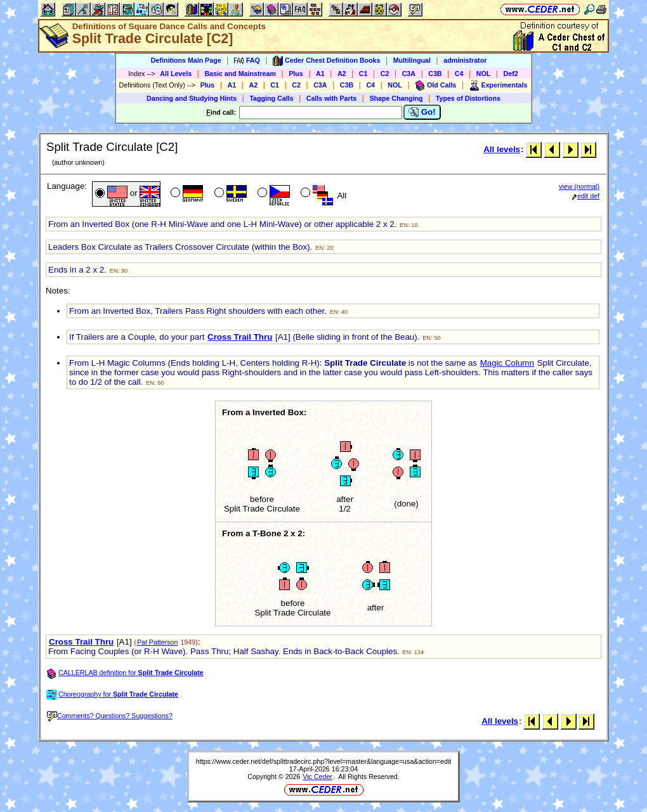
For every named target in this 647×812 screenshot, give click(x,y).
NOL (484, 74)
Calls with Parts (331, 98)
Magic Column (507, 363)
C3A (409, 74)
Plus (296, 74)
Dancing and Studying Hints (192, 98)
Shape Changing (396, 98)
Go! (422, 112)
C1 (363, 74)
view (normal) (579, 186)
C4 (459, 74)
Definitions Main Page (186, 60)
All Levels (176, 74)
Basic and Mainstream (240, 74)
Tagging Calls (271, 98)
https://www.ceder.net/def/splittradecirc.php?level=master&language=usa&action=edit (324, 761)
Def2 (511, 74)
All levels (502, 149)
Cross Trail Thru (240, 337)
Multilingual (412, 60)
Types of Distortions (468, 98)
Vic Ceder (317, 777)
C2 (385, 74)
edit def (586, 196)
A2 (342, 74)
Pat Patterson (158, 642)
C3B (435, 74)
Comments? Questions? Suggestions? (110, 716)
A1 (320, 74)
